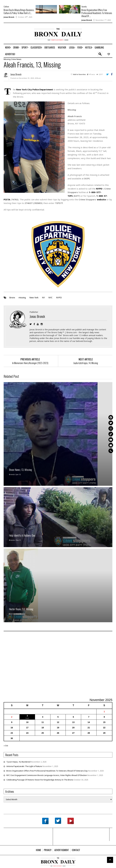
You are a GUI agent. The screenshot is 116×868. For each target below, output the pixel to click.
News (19, 59)
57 (105, 196)
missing (22, 298)
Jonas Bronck (9, 17)
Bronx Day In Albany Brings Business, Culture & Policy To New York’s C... (19, 12)
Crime (13, 59)
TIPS (70, 196)
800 (93, 192)
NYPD (59, 298)
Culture (6, 6)
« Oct (6, 746)
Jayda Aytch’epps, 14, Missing (86, 363)
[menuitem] (8, 47)
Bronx (12, 298)
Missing (7, 59)
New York (34, 298)
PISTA (7, 199)
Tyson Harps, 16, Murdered (18, 762)
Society (84, 6)
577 (98, 192)
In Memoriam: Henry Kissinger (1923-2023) (30, 363)
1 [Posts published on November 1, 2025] (104, 712)
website (101, 199)
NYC (50, 298)
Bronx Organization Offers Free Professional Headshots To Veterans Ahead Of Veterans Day (47, 771)
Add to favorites (79, 74)
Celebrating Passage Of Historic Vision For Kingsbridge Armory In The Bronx (40, 780)
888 (101, 196)
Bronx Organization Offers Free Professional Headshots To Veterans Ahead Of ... (97, 13)
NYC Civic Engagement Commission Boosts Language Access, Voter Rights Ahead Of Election (47, 775)
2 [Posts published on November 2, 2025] (12, 717)
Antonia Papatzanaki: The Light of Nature (24, 766)
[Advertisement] (21, 37)
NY (43, 298)
